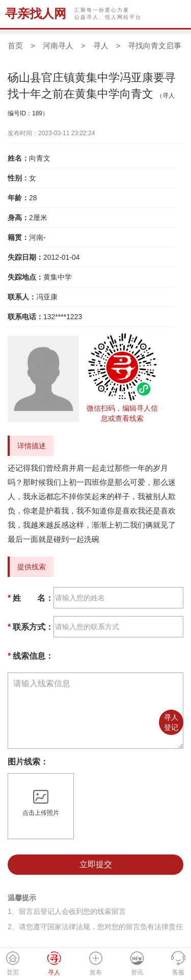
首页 (15, 45)
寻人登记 (171, 722)
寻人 (101, 45)
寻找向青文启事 (155, 45)
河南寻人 (58, 45)
